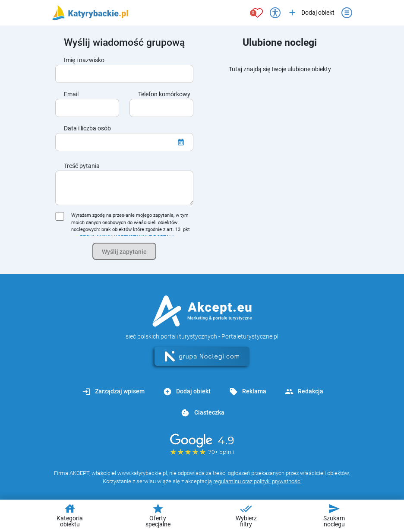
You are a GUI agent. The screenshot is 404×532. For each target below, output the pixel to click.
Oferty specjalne (158, 515)
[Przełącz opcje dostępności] (275, 13)
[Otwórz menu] (347, 13)
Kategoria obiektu (70, 515)
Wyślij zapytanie (124, 252)
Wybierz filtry (246, 515)
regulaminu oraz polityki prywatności (257, 481)
